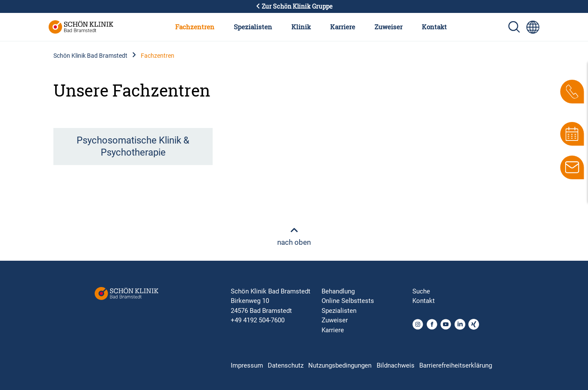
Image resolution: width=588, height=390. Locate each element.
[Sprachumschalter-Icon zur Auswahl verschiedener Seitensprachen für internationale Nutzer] (533, 27)
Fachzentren (195, 27)
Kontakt (434, 27)
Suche (421, 291)
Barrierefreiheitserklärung (456, 365)
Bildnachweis (396, 365)
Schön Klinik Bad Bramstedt (90, 56)
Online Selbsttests (348, 301)
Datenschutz (286, 365)
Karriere (343, 27)
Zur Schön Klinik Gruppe (294, 6)
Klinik (301, 27)
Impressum (247, 365)
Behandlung (338, 291)
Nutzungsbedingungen (340, 365)
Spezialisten (253, 27)
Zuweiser (388, 27)
